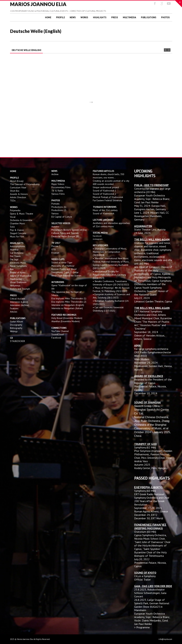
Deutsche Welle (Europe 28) (65, 236)
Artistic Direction (18, 197)
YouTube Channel (60, 331)
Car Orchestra (17, 253)
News (73, 17)
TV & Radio (57, 191)
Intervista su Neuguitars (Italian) (67, 308)
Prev (166, 50)
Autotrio (55, 227)
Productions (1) (59, 207)
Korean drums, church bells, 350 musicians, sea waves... (108, 176)
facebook (97, 236)
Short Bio (15, 191)
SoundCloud (58, 334)
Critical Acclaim (18, 299)
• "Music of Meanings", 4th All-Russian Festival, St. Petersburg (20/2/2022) (111, 289)
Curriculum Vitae (18, 187)
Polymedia (15, 210)
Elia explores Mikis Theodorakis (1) (69, 298)
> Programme (142, 627)
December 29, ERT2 (146, 515)
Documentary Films (61, 187)
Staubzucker (16, 279)
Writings (14, 331)
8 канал (55, 253)
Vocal (13, 217)
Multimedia (129, 17)
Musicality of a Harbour (63, 266)
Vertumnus (15, 286)
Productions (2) (59, 210)
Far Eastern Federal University (107, 200)
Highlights (100, 17)
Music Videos (58, 184)
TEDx (13, 201)
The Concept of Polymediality (25, 184)
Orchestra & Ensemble (21, 220)
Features (14, 308)
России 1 (56, 246)
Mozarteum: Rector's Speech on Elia (69, 230)
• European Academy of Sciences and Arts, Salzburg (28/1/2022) (111, 296)
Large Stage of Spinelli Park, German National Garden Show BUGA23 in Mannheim (152, 605)
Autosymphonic (18, 246)
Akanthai (14, 250)
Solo (12, 227)
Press (115, 17)
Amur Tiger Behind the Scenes (66, 276)
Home (48, 17)
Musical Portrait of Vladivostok (108, 197)
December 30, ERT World (149, 518)
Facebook (56, 338)
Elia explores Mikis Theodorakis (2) (69, 302)
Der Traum (15, 256)
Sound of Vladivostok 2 (104, 194)
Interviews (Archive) (20, 305)
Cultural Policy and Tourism (65, 233)
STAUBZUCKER (17, 341)
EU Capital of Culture (62, 217)
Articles (14, 312)
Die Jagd (14, 259)
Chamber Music (18, 223)
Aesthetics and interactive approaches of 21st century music (111, 225)
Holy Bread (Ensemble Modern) (67, 318)
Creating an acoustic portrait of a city (111, 181)
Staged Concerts (18, 233)
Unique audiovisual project (106, 187)
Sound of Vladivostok (21, 276)
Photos (165, 17)
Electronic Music (18, 263)
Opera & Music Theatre (22, 214)
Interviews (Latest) (19, 302)
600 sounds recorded (103, 184)
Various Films (58, 194)
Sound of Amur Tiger (62, 262)
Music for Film (17, 237)
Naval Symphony (18, 266)
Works (84, 17)
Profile (60, 17)
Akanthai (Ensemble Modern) (66, 321)
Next (169, 50)
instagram (98, 239)
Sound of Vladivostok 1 (104, 191)
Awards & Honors (19, 194)
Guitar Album (16, 321)
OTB (54, 249)
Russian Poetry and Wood (64, 269)
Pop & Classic (17, 230)
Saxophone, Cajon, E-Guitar (65, 272)
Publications (149, 17)
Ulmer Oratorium (18, 282)
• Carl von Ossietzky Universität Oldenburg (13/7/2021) (108, 309)
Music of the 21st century (105, 210)
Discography (16, 325)
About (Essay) (17, 181)
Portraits (55, 204)
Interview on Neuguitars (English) (68, 305)
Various (55, 213)
